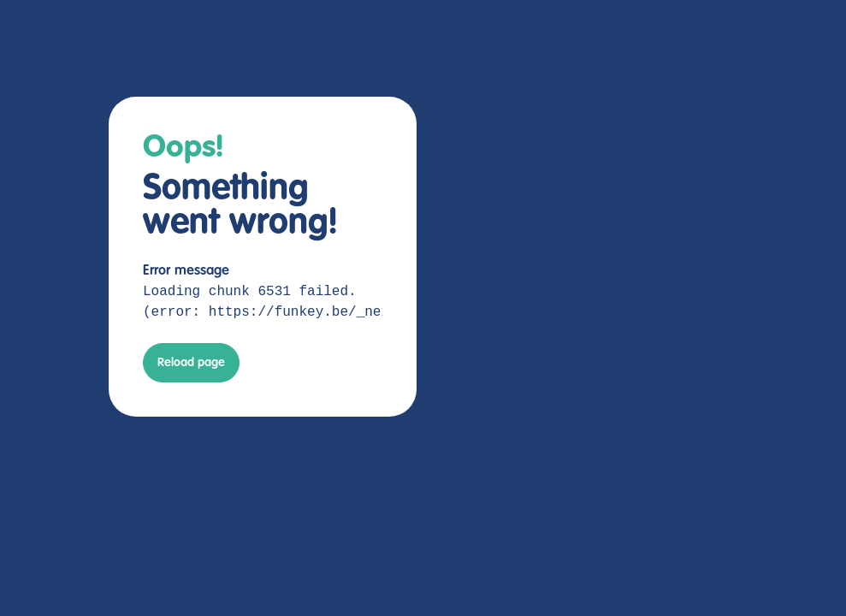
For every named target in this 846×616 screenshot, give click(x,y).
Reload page (191, 363)
